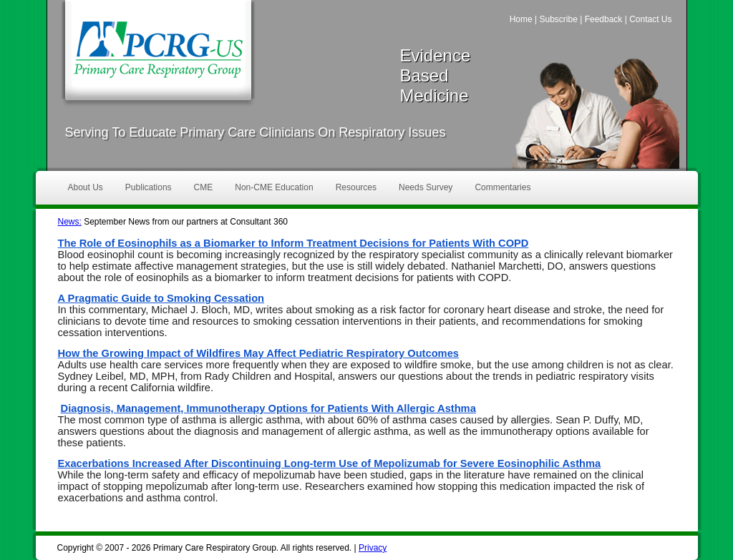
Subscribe (558, 19)
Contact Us (650, 19)
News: (70, 222)
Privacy (373, 548)
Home (521, 19)
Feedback (604, 19)
